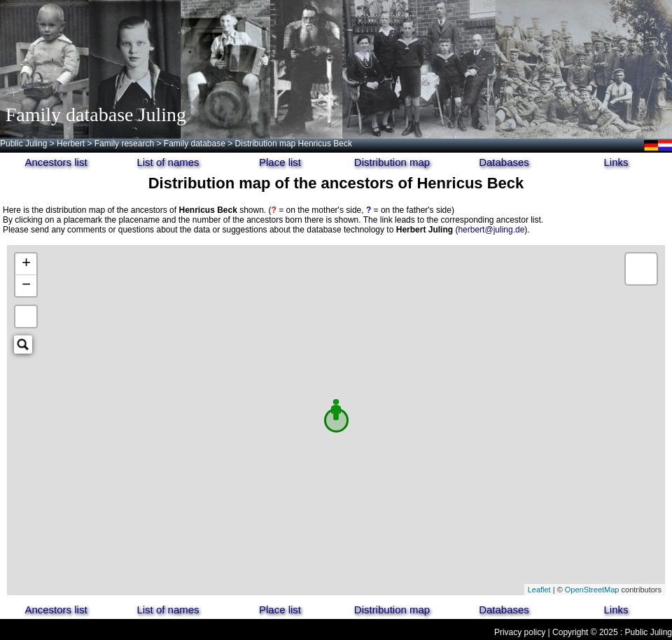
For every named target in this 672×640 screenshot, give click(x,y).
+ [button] (26, 264)
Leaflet (539, 590)
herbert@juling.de (491, 230)
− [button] (26, 286)
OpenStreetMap (592, 590)
